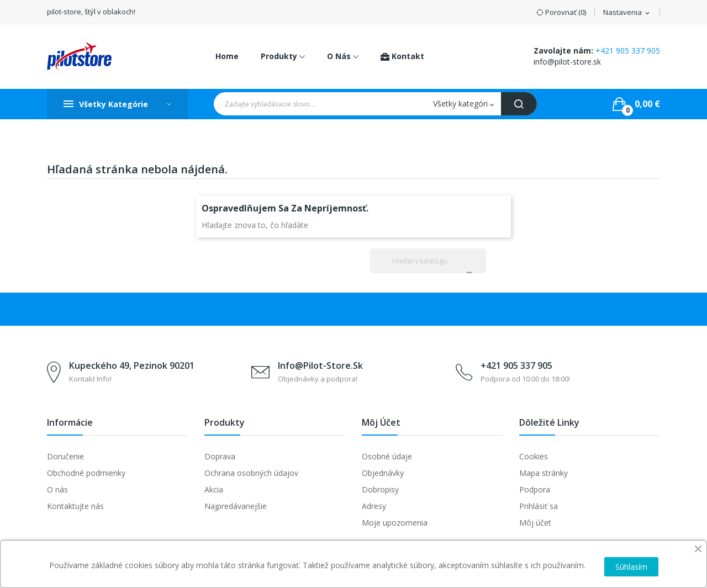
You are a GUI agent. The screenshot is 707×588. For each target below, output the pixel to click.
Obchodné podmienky (86, 473)
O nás (57, 489)
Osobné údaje (387, 456)
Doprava (220, 456)
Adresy (374, 506)
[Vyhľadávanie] (428, 261)
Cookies (534, 456)
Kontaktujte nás (75, 506)
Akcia (214, 489)
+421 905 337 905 (628, 51)
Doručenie (65, 456)
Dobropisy (380, 489)
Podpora (535, 489)
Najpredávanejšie (236, 506)
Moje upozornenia (395, 523)
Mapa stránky (544, 473)
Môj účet (535, 523)
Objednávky (383, 473)
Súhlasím (631, 567)
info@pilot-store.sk (567, 62)
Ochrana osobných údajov (251, 473)
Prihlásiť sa (539, 506)
